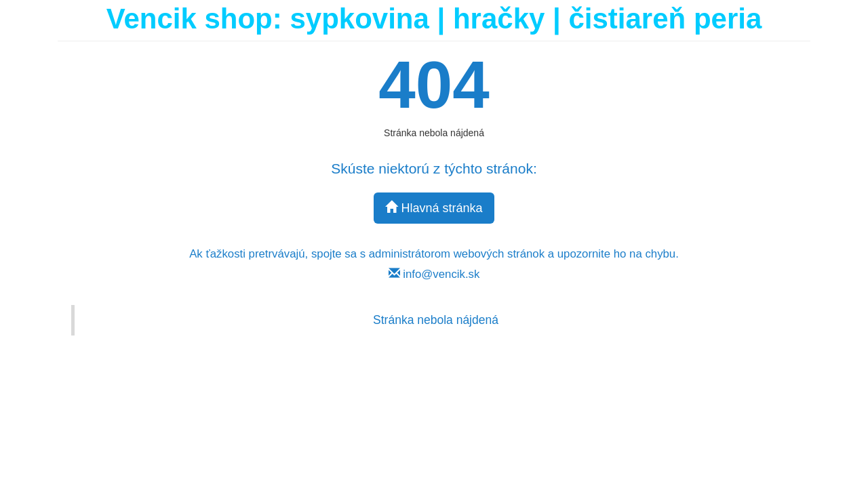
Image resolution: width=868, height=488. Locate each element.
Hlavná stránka (434, 208)
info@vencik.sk (434, 274)
